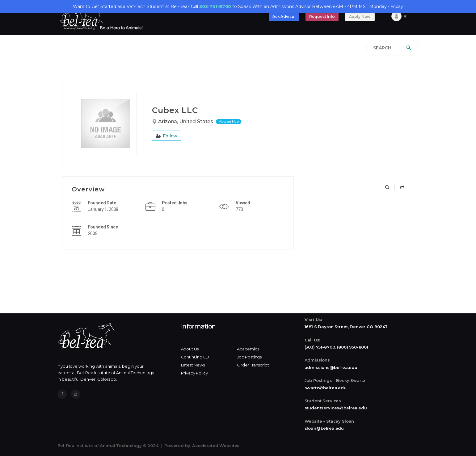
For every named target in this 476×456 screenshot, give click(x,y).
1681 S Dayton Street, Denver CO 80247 (346, 327)
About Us (190, 349)
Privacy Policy (194, 373)
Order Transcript (253, 365)
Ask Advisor (284, 17)
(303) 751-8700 (320, 347)
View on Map (229, 121)
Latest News (193, 365)
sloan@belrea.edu (324, 428)
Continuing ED (195, 357)
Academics (248, 349)
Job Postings (249, 357)
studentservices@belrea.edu (336, 408)
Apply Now (360, 17)
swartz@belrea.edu (326, 388)
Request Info (322, 17)
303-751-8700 (215, 6)
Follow (167, 136)
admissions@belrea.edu (331, 367)
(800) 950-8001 (353, 347)
